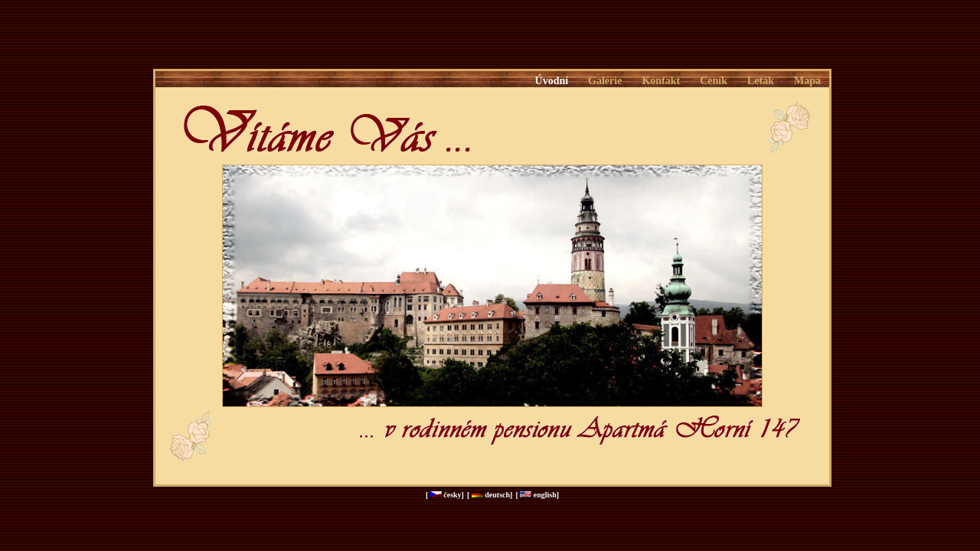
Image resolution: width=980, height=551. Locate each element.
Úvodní (552, 81)
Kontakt (661, 81)
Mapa (807, 81)
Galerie (605, 81)
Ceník (714, 81)
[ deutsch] (490, 495)
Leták (761, 81)
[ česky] (445, 495)
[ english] (537, 495)
